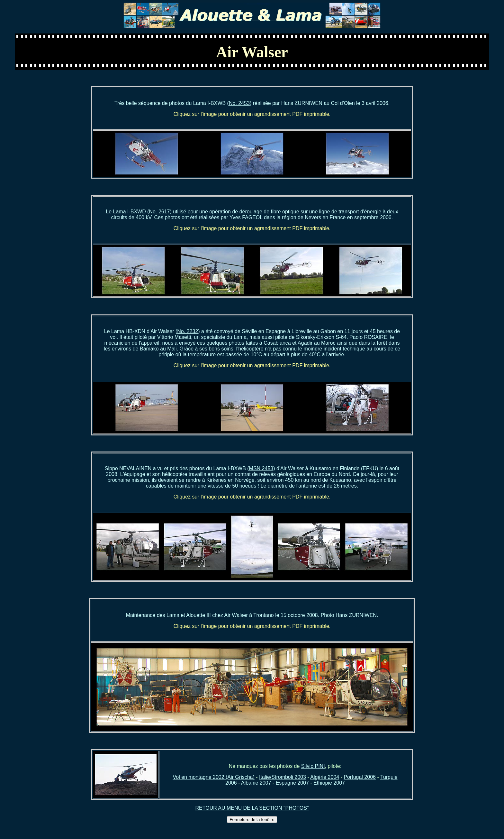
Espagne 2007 (292, 783)
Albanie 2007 (256, 783)
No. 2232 (188, 331)
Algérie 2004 (325, 777)
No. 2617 (160, 212)
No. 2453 (239, 103)
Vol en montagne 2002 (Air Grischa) (213, 777)
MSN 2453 (261, 468)
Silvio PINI (313, 766)
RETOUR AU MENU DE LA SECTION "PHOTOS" (252, 808)
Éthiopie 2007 (329, 783)
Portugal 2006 (360, 777)
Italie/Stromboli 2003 (283, 777)
